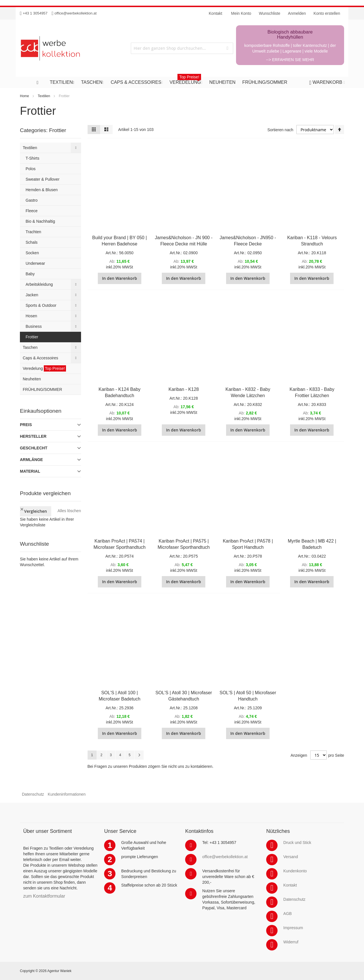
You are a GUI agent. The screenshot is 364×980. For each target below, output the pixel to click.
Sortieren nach (280, 130)
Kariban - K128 (184, 389)
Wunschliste (269, 13)
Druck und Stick (297, 843)
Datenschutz (33, 794)
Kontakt (290, 885)
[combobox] (182, 48)
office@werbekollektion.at (76, 13)
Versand (290, 857)
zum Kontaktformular (44, 896)
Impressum (293, 928)
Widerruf (291, 942)
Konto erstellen (327, 13)
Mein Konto (241, 13)
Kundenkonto (295, 871)
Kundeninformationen (67, 794)
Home (24, 96)
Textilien (44, 96)
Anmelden (297, 13)
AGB (288, 914)
